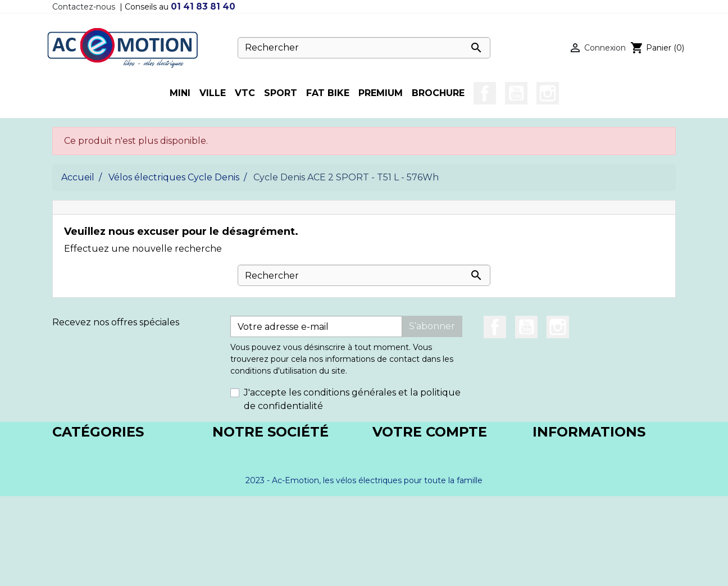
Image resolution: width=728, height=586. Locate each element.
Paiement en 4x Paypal (264, 507)
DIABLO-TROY (85, 480)
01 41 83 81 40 (203, 6)
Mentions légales (250, 453)
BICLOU (70, 467)
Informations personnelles (431, 453)
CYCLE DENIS (83, 453)
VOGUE (70, 494)
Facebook (485, 93)
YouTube (516, 93)
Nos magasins (242, 480)
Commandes (401, 467)
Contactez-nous (84, 7)
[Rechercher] (364, 48)
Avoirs (386, 480)
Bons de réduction (414, 507)
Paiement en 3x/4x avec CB (273, 494)
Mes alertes (398, 521)
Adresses (392, 494)
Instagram (548, 93)
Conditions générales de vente (281, 467)
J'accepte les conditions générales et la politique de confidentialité (352, 399)
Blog (223, 521)
